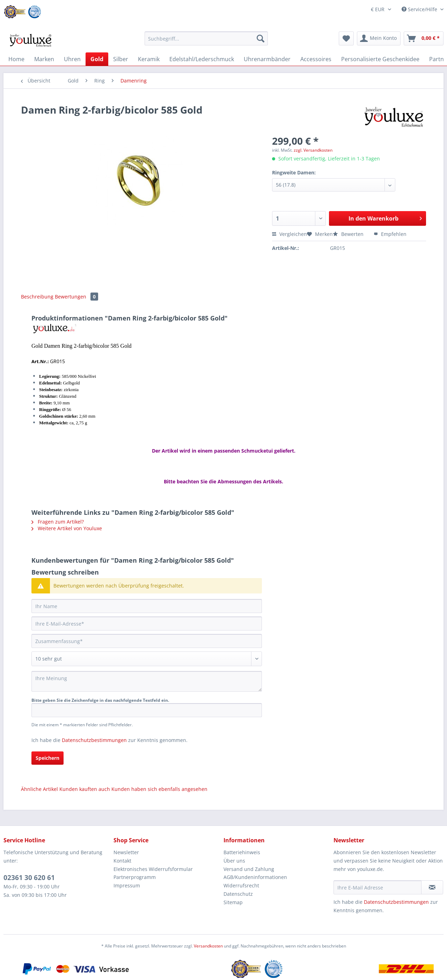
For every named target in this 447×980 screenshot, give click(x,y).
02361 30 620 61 (29, 878)
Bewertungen (76, 297)
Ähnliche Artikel (39, 789)
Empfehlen (390, 234)
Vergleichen (290, 234)
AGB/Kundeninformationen (255, 877)
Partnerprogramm (135, 877)
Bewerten (349, 234)
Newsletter (126, 852)
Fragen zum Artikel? (58, 522)
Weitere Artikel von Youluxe (67, 528)
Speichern (47, 758)
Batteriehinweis (242, 852)
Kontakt (122, 861)
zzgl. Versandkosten (313, 150)
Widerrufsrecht (241, 885)
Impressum (127, 885)
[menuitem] (206, 42)
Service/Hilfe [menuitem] (420, 9)
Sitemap (233, 902)
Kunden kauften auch (85, 789)
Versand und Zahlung (249, 869)
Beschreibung (37, 297)
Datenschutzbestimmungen (94, 740)
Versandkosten (208, 946)
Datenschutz (238, 894)
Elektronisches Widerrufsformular (153, 869)
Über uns (234, 861)
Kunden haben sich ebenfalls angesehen (159, 789)
